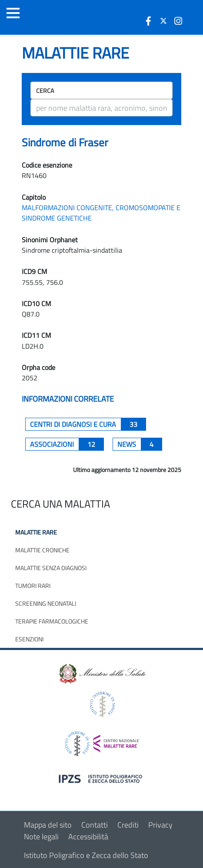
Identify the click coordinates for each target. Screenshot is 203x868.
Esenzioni (29, 639)
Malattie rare (36, 532)
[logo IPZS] (102, 778)
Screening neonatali (46, 603)
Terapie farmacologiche (52, 621)
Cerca (45, 91)
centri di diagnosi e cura (88, 424)
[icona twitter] (163, 21)
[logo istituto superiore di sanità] (102, 704)
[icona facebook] (149, 21)
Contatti (95, 825)
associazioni (67, 444)
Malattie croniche (42, 550)
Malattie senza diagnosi (51, 568)
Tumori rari (33, 586)
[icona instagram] (178, 21)
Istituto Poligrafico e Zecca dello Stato (86, 855)
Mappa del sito (48, 825)
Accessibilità (88, 837)
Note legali (41, 837)
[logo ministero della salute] (102, 673)
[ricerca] (101, 108)
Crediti (128, 825)
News (140, 444)
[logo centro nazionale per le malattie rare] (102, 741)
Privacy (160, 825)
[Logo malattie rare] (54, 17)
